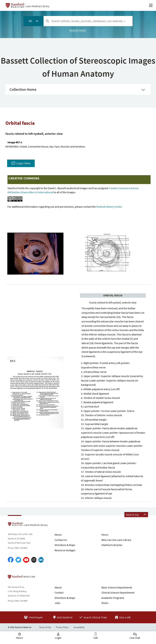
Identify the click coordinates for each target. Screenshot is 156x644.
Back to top (136, 515)
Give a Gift (123, 617)
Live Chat (135, 638)
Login (58, 638)
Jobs (57, 603)
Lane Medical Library (38, 6)
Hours (105, 535)
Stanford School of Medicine (41, 578)
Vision (105, 603)
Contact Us (61, 540)
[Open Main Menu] (151, 5)
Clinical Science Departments (118, 593)
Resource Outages (65, 550)
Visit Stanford (63, 617)
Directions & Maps (65, 545)
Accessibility (79, 627)
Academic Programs (113, 598)
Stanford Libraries (112, 545)
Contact (59, 593)
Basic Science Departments (117, 587)
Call (96, 638)
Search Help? (78, 30)
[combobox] (88, 21)
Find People (33, 617)
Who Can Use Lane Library (116, 540)
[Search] (47, 21)
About (58, 535)
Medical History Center (109, 207)
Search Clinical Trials (93, 617)
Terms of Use (45, 627)
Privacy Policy (62, 627)
